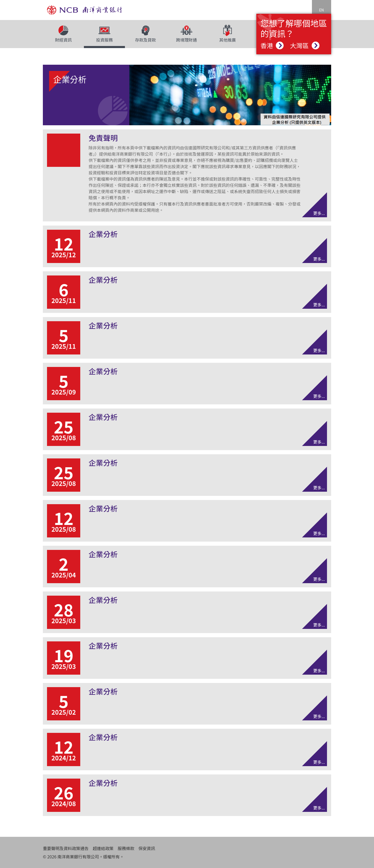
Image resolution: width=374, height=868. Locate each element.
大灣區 (305, 45)
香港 (272, 45)
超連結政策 (103, 848)
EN (322, 10)
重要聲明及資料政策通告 (66, 848)
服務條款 (126, 848)
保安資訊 (147, 848)
